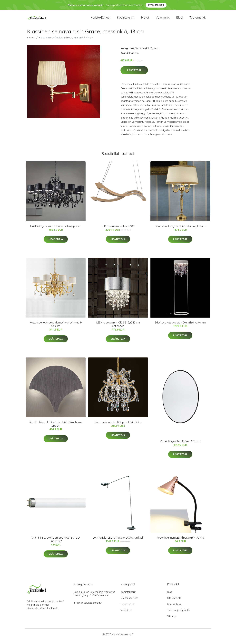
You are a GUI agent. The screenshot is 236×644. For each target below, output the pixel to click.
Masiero (155, 52)
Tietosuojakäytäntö (178, 614)
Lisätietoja (134, 74)
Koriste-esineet (100, 20)
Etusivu (31, 42)
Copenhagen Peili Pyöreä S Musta (180, 445)
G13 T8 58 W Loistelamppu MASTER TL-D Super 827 (56, 544)
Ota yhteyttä (174, 602)
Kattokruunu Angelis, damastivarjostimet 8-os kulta (56, 328)
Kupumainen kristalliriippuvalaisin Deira (118, 426)
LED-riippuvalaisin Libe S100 (118, 230)
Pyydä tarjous (156, 5)
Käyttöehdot (174, 608)
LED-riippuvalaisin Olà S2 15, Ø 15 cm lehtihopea (118, 328)
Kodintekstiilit (126, 20)
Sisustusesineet (129, 602)
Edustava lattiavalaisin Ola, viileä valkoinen (180, 327)
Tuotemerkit (198, 20)
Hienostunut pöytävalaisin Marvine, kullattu (180, 230)
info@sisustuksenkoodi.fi (88, 607)
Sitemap (172, 620)
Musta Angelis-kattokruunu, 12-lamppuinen (56, 230)
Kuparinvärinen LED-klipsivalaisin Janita (180, 542)
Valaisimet (163, 20)
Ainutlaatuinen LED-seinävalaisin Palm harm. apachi (56, 428)
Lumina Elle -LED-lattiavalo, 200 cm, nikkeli (118, 542)
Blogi (180, 20)
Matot (145, 20)
